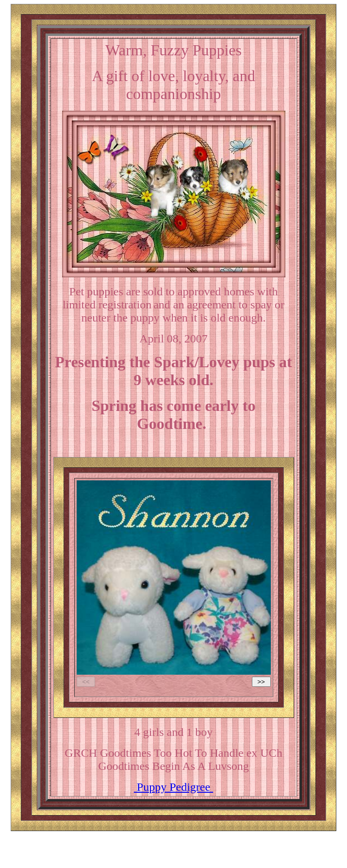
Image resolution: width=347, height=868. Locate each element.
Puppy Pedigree (173, 787)
